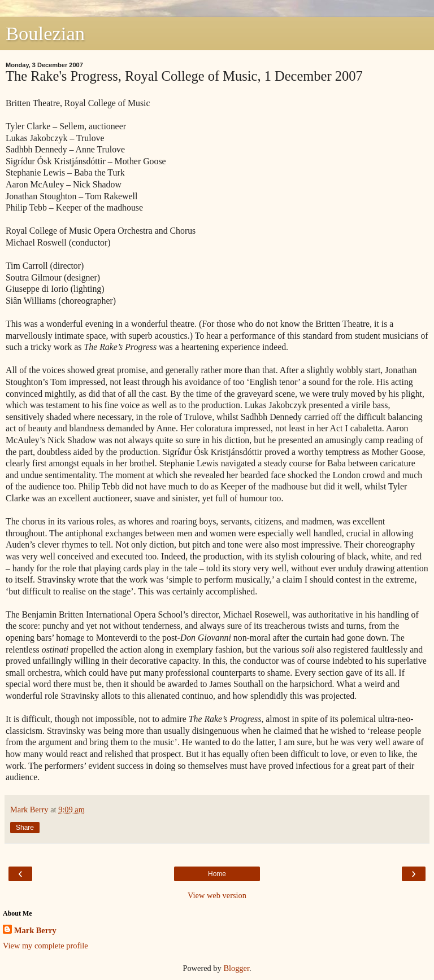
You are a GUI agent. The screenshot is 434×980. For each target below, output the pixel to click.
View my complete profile (45, 946)
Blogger (236, 968)
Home (217, 874)
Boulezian (45, 33)
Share (25, 828)
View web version (217, 895)
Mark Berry (35, 930)
